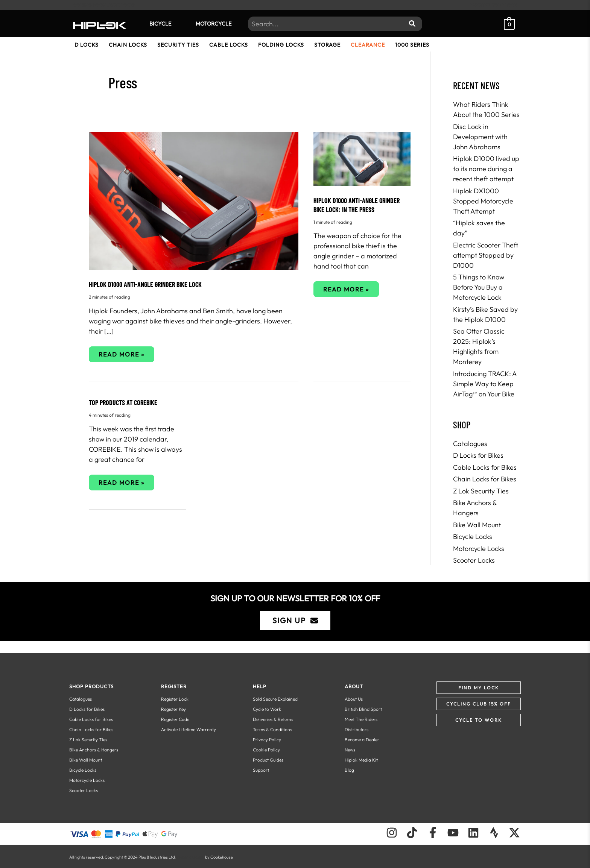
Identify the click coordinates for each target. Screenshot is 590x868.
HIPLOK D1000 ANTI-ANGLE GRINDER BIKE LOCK (145, 284)
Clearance (368, 45)
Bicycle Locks (473, 536)
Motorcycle (214, 24)
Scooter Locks (474, 560)
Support (261, 770)
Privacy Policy (267, 740)
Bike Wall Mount (477, 525)
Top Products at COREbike (123, 402)
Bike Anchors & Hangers (94, 750)
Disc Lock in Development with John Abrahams (480, 137)
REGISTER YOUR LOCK (493, 5)
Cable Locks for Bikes (485, 467)
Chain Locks (128, 45)
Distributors (357, 729)
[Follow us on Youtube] (453, 833)
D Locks (87, 45)
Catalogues (470, 444)
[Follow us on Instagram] (392, 833)
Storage (327, 45)
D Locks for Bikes (478, 455)
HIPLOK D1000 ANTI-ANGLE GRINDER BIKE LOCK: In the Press (357, 205)
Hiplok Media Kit (361, 760)
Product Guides (268, 760)
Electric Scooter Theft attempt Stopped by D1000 (486, 255)
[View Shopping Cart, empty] (509, 24)
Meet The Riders (361, 719)
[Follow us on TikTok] (412, 833)
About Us (354, 699)
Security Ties (178, 45)
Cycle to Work (267, 709)
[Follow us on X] (514, 833)
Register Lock (175, 699)
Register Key (173, 709)
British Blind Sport (363, 709)
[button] (479, 688)
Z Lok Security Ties (481, 491)
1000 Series (412, 45)
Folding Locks (281, 45)
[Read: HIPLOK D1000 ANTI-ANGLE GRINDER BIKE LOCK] (194, 200)
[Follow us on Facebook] (433, 833)
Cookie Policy (266, 750)
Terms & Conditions (272, 729)
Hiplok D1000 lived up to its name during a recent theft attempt (486, 169)
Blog (349, 770)
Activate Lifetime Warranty (189, 729)
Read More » (121, 356)
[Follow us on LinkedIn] (473, 833)
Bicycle (160, 24)
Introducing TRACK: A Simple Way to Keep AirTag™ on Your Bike (485, 384)
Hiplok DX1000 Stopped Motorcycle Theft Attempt (483, 201)
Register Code (175, 719)
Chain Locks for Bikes (485, 479)
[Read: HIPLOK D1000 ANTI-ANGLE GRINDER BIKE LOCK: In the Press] (362, 158)
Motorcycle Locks (479, 549)
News (350, 750)
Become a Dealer (362, 740)
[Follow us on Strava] (494, 833)
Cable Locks (229, 45)
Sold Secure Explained (275, 699)
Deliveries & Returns (273, 719)
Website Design (190, 857)
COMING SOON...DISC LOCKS (104, 5)
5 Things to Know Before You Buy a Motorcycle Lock (479, 287)
